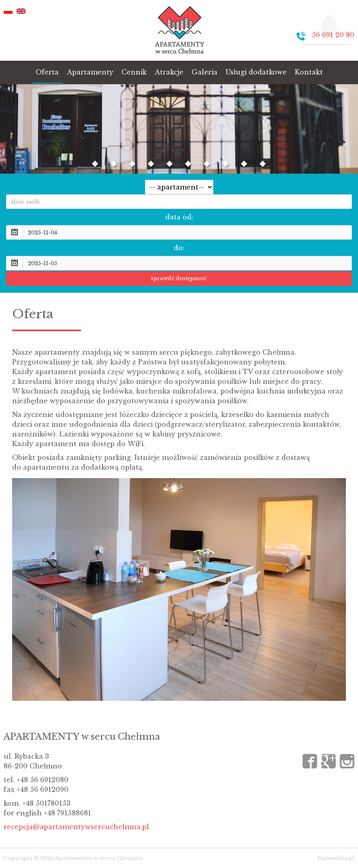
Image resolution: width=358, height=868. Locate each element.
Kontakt (309, 72)
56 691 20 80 (333, 35)
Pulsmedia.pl (336, 858)
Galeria (205, 72)
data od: (179, 217)
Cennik (134, 72)
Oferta (47, 72)
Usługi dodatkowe (256, 72)
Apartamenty (90, 72)
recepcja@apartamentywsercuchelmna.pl (76, 827)
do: (179, 248)
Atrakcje (169, 72)
